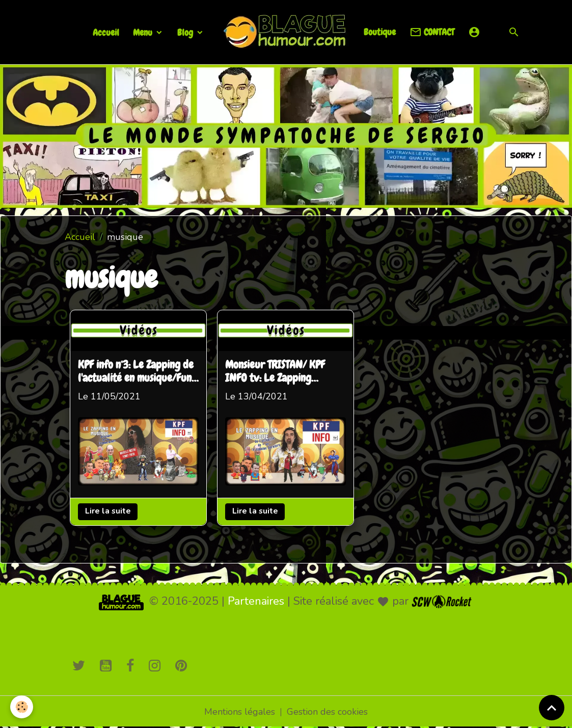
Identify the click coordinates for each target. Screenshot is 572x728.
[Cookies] (22, 707)
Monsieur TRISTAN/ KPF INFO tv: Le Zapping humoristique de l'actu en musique (280, 372)
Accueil (106, 32)
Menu (144, 32)
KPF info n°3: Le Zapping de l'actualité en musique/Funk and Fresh (137, 372)
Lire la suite (108, 511)
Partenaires (256, 601)
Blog (186, 32)
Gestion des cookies (327, 712)
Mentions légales (240, 712)
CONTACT (432, 32)
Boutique (380, 32)
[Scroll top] (552, 708)
